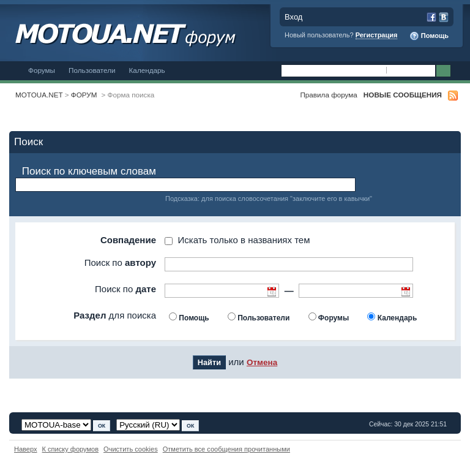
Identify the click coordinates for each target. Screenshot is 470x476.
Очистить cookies (131, 449)
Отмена (262, 362)
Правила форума (328, 95)
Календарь (147, 70)
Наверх (26, 449)
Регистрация (377, 35)
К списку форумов (71, 449)
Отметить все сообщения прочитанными (226, 449)
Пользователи (92, 70)
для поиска (115, 315)
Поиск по (120, 263)
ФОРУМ (84, 95)
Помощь (429, 36)
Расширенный (459, 71)
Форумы (42, 70)
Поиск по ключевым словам (89, 171)
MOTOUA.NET (39, 95)
